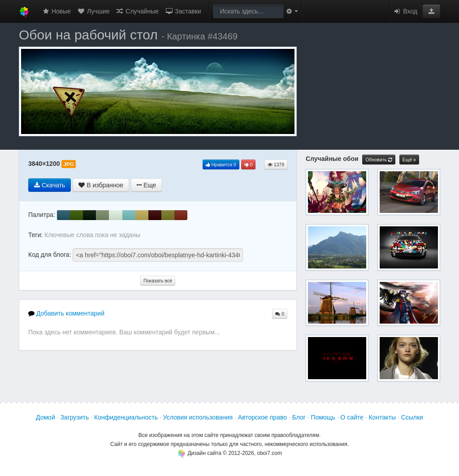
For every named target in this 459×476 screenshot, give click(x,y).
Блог (299, 417)
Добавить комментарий (66, 313)
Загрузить (74, 417)
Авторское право (262, 417)
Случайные (137, 11)
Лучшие (93, 11)
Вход (405, 11)
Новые (56, 11)
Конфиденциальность (126, 417)
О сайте (352, 417)
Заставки (183, 11)
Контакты (382, 417)
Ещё (409, 160)
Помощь (323, 417)
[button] (431, 11)
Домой (45, 417)
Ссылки (412, 417)
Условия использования (198, 417)
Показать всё (158, 281)
